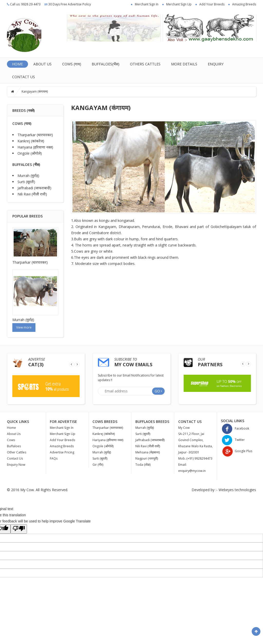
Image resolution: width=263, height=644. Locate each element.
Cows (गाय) (72, 64)
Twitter (233, 440)
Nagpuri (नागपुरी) (147, 458)
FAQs (54, 458)
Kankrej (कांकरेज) (31, 141)
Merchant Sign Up (179, 4)
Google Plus (237, 451)
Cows (11, 440)
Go (157, 391)
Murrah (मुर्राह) (28, 176)
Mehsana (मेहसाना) (148, 452)
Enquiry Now (16, 465)
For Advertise (63, 422)
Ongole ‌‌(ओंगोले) (30, 153)
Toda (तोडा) (143, 465)
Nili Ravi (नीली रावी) (32, 194)
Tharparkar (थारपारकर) (35, 135)
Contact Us (24, 77)
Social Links (233, 421)
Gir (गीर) (98, 465)
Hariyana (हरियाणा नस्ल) (35, 147)
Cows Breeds (105, 422)
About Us (43, 64)
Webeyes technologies (237, 490)
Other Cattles (17, 452)
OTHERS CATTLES (145, 64)
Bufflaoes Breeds (152, 422)
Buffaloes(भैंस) (106, 64)
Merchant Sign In (147, 4)
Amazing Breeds (244, 4)
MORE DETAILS (184, 64)
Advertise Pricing (62, 452)
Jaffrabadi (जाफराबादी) (34, 188)
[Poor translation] (19, 529)
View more (24, 327)
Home (17, 64)
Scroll (256, 631)
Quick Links (18, 422)
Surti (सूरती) (26, 182)
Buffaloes (14, 446)
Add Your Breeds (212, 4)
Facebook (235, 428)
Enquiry (216, 64)
